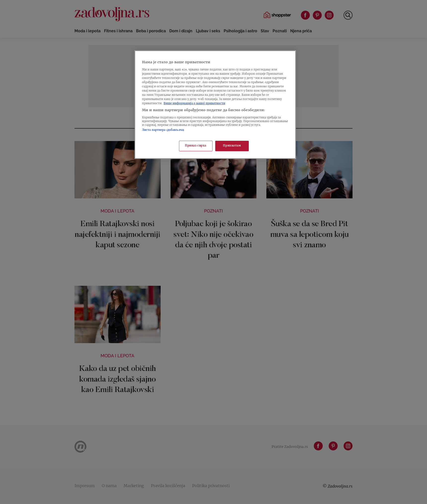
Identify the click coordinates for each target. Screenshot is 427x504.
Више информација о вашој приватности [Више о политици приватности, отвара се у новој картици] (194, 104)
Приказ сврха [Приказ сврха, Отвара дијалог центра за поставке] (196, 146)
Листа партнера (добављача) (163, 130)
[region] (215, 105)
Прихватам (232, 146)
